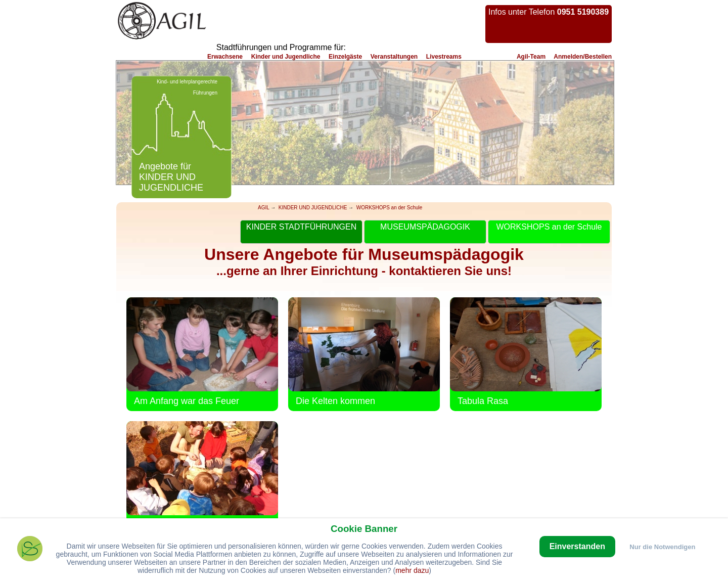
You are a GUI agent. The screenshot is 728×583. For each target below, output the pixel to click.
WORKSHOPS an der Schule (390, 208)
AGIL (263, 208)
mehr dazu (412, 570)
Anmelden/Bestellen (583, 57)
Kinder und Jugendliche (286, 57)
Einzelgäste (345, 57)
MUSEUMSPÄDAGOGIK (425, 227)
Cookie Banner (364, 529)
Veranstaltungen (394, 57)
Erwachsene (225, 57)
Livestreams (444, 57)
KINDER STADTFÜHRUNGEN (301, 227)
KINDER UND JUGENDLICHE (313, 208)
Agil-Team (531, 57)
